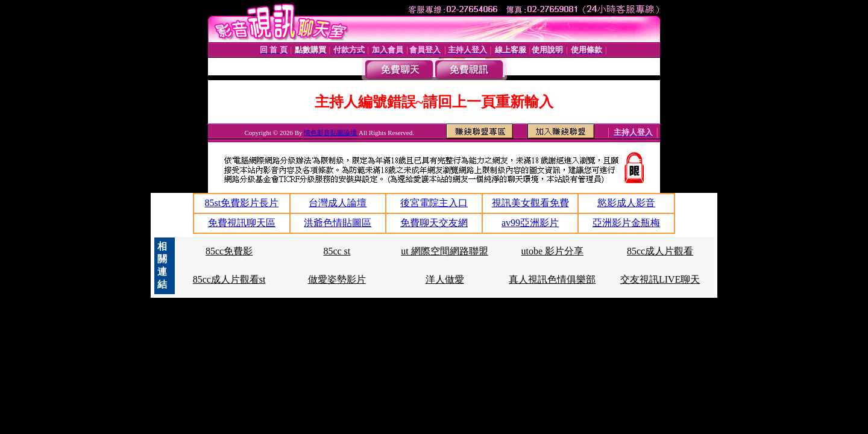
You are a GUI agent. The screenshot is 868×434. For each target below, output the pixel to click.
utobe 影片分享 (553, 251)
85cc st (337, 251)
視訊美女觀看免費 (530, 203)
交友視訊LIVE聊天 (660, 279)
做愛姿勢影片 (337, 279)
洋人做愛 (445, 279)
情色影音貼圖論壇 (331, 133)
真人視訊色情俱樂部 (552, 279)
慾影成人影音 (626, 203)
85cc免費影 (229, 251)
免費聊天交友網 (434, 223)
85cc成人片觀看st (229, 279)
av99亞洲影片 (530, 223)
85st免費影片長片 (241, 203)
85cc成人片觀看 (660, 251)
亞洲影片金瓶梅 (626, 223)
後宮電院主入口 (434, 203)
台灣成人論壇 (338, 203)
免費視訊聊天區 (242, 223)
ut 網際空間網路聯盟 (444, 251)
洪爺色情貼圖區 (338, 223)
